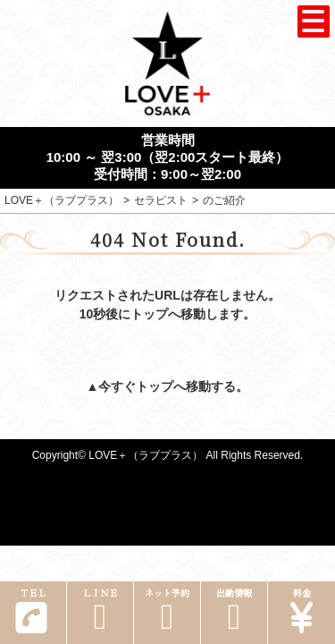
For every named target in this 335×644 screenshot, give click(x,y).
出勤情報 (234, 610)
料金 (301, 610)
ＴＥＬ (31, 610)
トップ (155, 386)
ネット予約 (167, 610)
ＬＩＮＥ (100, 610)
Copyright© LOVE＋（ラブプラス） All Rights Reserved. (168, 455)
